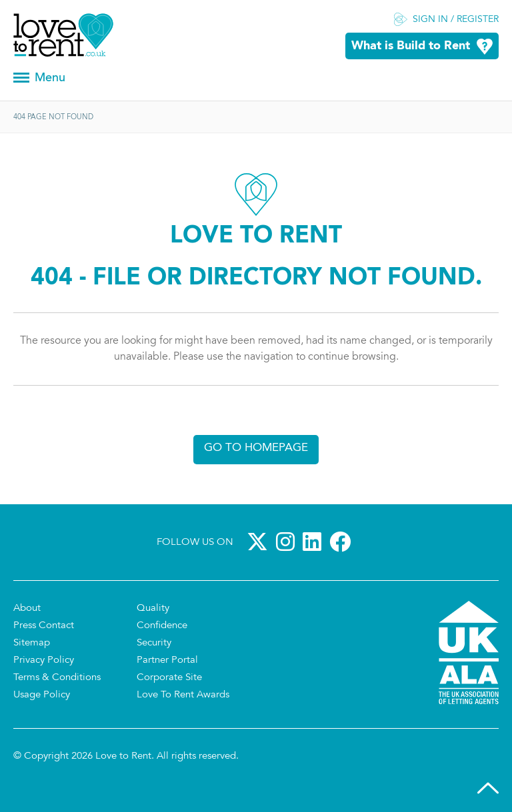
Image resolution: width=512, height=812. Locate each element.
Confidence (162, 626)
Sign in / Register (456, 20)
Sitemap (32, 643)
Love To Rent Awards (183, 695)
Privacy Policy (44, 660)
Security (154, 643)
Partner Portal (167, 660)
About (27, 609)
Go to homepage (256, 448)
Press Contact (44, 626)
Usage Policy (42, 695)
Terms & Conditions (57, 678)
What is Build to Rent (411, 46)
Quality (153, 609)
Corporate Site (169, 678)
